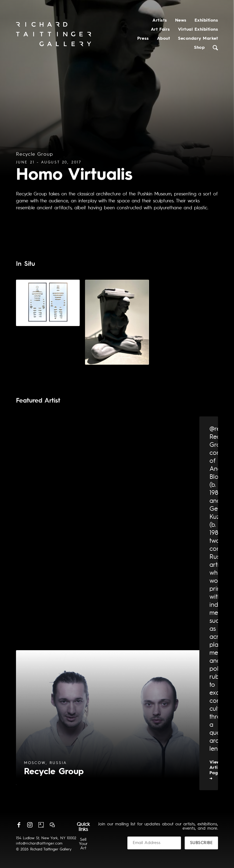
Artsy (41, 825)
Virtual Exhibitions (198, 30)
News (181, 21)
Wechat (52, 825)
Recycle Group (35, 154)
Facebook (19, 825)
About (164, 39)
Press (143, 39)
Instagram (30, 825)
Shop (199, 48)
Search (215, 48)
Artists (160, 21)
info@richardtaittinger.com (39, 843)
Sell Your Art (83, 844)
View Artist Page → (216, 770)
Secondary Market (198, 39)
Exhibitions (206, 21)
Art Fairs (160, 30)
